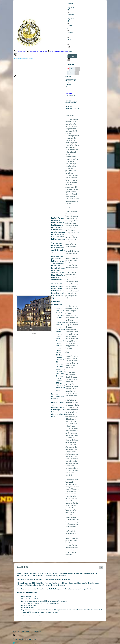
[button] (72, 56)
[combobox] (75, 69)
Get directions (83, 93)
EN (71, 69)
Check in (70, 4)
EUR (70, 73)
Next (61, 314)
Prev (20, 314)
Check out (71, 14)
